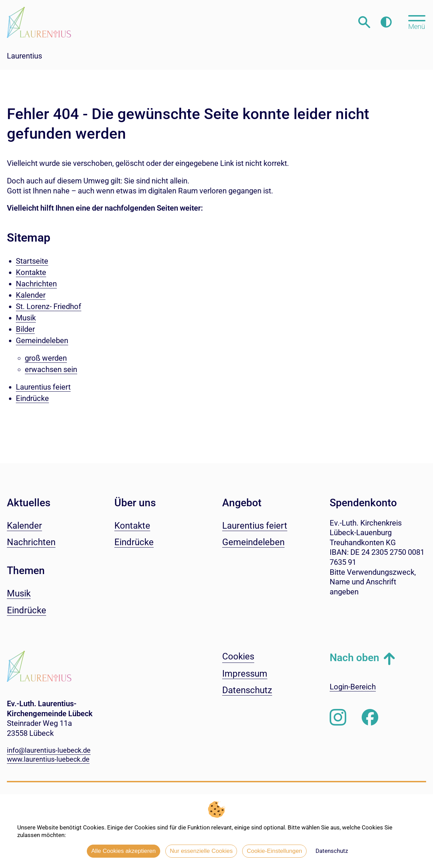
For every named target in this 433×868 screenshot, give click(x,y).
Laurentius (24, 56)
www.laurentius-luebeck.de (48, 759)
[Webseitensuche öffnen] (364, 22)
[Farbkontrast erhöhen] (386, 22)
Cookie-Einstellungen (274, 851)
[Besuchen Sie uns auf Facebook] (370, 718)
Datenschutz (332, 851)
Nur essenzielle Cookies (201, 851)
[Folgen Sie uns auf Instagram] (338, 718)
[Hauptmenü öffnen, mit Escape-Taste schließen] (417, 22)
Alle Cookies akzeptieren (123, 851)
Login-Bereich (353, 687)
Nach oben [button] (354, 658)
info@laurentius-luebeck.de (49, 750)
